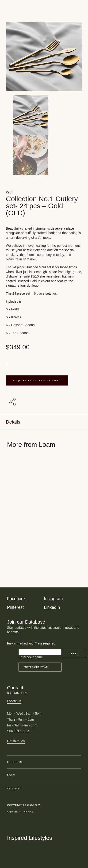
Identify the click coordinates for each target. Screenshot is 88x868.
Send (75, 653)
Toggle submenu (76, 762)
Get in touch (16, 741)
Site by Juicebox (20, 812)
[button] (7, 364)
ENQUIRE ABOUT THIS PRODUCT (37, 380)
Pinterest (15, 607)
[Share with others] (13, 402)
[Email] (40, 667)
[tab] (44, 422)
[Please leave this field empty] (40, 652)
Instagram (54, 599)
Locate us (14, 701)
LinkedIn (52, 607)
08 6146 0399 (17, 693)
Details (13, 422)
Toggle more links (77, 812)
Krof (9, 192)
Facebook (16, 599)
